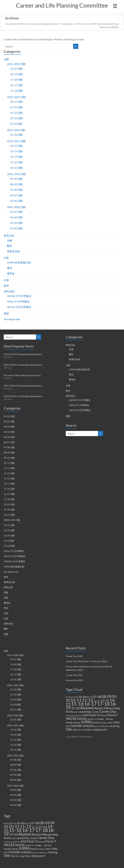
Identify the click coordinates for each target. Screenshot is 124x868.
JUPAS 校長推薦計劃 (19, 262)
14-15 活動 (16, 146)
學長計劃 (9, 236)
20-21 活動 (16, 102)
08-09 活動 (16, 184)
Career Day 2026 (74, 656)
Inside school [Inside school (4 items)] (11, 849)
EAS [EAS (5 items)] (24, 842)
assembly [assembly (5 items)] (23, 838)
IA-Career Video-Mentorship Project (22, 375)
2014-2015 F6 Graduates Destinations (23, 354)
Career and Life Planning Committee (62, 5)
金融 (10, 240)
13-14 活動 (16, 151)
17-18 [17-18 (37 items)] (41, 830)
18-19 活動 (16, 74)
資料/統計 (9, 291)
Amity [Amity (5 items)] (8, 838)
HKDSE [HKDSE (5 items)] (20, 845)
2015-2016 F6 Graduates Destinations (23, 386)
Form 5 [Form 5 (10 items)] (32, 841)
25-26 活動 (16, 135)
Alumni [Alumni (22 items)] (25, 834)
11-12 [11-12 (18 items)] (26, 826)
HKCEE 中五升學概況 (19, 307)
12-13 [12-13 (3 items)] (35, 827)
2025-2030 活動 (16, 130)
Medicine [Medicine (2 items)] (34, 849)
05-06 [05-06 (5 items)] (20, 823)
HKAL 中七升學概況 (18, 301)
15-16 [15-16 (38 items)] (15, 830)
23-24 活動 (16, 118)
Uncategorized (12, 319)
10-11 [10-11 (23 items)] (14, 826)
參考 (6, 286)
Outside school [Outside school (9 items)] (19, 852)
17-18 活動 (16, 80)
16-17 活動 (16, 85)
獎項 (10, 268)
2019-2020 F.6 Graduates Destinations (23, 365)
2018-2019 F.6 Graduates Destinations (23, 396)
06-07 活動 (16, 195)
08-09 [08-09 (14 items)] (45, 823)
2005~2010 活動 (16, 174)
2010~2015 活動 (16, 141)
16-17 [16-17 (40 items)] (28, 830)
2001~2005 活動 (16, 207)
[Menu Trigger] (115, 6)
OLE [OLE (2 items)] (6, 852)
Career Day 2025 (74, 675)
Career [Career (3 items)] (33, 838)
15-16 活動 (16, 91)
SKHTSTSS (21, 24)
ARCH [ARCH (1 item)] (14, 838)
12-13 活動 (16, 157)
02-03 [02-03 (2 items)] (7, 823)
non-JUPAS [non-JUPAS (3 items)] (52, 849)
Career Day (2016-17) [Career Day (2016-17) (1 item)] (12, 842)
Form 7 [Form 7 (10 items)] (51, 841)
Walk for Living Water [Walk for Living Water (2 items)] (21, 856)
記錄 (6, 280)
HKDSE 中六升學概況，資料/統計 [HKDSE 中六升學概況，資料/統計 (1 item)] (38, 845)
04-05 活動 (16, 212)
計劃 (6, 258)
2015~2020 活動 (16, 64)
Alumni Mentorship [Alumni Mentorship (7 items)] (45, 834)
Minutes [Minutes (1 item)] (42, 849)
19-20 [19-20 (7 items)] (13, 834)
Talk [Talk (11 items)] (7, 856)
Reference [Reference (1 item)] (43, 853)
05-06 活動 (16, 201)
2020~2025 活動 (16, 97)
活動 (6, 59)
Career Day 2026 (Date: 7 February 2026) (86, 661)
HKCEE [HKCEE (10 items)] (9, 845)
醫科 (10, 246)
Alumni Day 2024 (75, 680)
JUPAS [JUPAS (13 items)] (24, 848)
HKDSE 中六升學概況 (19, 296)
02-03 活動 (16, 223)
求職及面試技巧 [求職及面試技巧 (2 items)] (38, 856)
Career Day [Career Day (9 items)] (46, 838)
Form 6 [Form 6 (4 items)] (41, 842)
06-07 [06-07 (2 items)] (28, 823)
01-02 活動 (16, 228)
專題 (6, 313)
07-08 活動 (16, 190)
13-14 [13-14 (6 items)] (43, 827)
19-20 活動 (16, 69)
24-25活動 (16, 124)
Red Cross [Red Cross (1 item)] (35, 853)
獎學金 (11, 273)
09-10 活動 (16, 179)
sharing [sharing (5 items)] (53, 852)
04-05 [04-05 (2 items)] (13, 823)
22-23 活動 (16, 113)
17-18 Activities (66, 24)
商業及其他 (13, 251)
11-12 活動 (16, 162)
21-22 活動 (16, 107)
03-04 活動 (16, 217)
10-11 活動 (16, 168)
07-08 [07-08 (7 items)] (35, 823)
